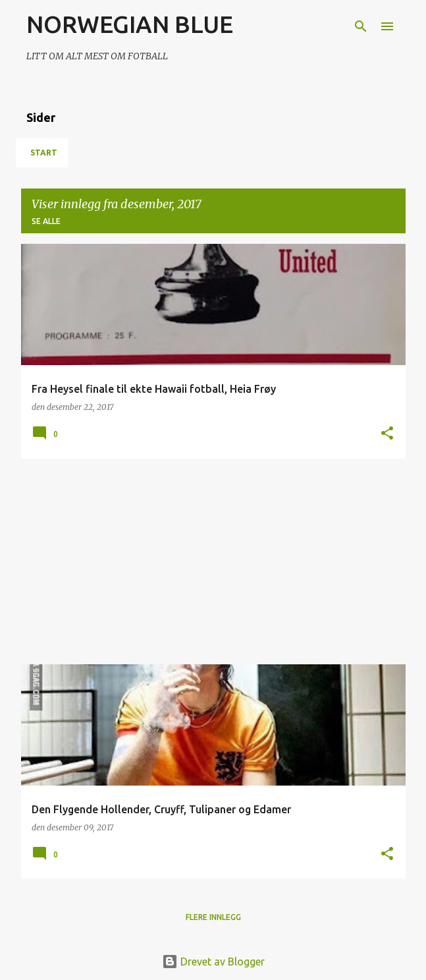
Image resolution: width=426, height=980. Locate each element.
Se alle (46, 221)
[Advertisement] (213, 562)
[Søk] (361, 26)
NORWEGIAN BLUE (130, 24)
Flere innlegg (213, 917)
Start (44, 153)
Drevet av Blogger (213, 962)
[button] (387, 434)
